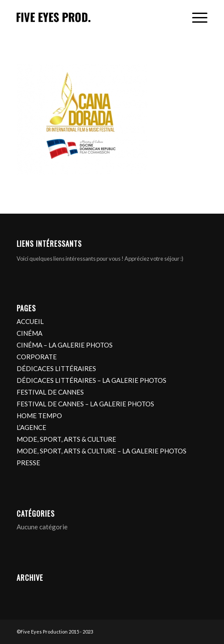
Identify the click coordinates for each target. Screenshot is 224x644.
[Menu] (195, 18)
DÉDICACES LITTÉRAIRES (56, 368)
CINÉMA (29, 333)
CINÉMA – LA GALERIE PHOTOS (65, 345)
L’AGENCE (31, 427)
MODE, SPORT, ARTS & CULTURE (66, 439)
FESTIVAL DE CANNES (50, 392)
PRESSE (28, 463)
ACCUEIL (30, 321)
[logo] (93, 18)
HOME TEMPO (39, 416)
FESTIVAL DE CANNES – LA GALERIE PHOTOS (85, 404)
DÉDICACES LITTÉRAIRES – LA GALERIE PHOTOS (91, 380)
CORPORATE (37, 357)
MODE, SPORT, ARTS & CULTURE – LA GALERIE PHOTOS (102, 451)
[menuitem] (195, 18)
